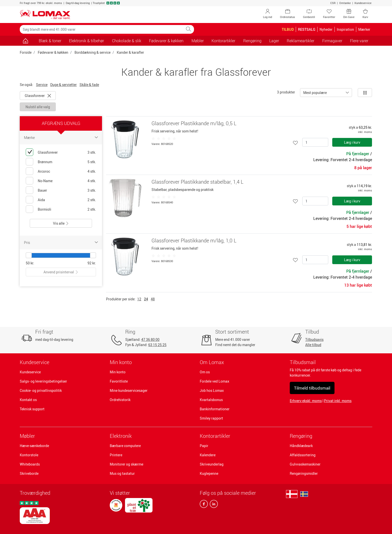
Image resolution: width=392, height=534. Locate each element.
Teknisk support (32, 409)
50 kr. (30, 263)
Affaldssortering (303, 455)
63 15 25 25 (157, 345)
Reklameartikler (300, 41)
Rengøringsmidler (304, 473)
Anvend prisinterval (61, 272)
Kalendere (208, 455)
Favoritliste (119, 381)
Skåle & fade (89, 85)
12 (139, 299)
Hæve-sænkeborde (34, 446)
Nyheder (326, 29)
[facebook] (204, 505)
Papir (204, 446)
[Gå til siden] (25, 41)
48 (153, 299)
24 (146, 299)
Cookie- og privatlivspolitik (41, 390)
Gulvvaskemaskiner (305, 464)
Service (42, 85)
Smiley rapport (211, 418)
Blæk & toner (50, 41)
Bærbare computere (125, 446)
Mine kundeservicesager (129, 390)
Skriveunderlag (212, 464)
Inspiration (345, 29)
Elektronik (121, 436)
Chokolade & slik (127, 41)
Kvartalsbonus (211, 400)
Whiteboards (30, 464)
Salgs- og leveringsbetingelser (43, 381)
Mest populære (315, 93)
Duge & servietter (63, 85)
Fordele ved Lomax (214, 381)
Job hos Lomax (212, 390)
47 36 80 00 (150, 339)
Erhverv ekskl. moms (306, 401)
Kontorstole (29, 455)
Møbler (27, 436)
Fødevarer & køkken (53, 52)
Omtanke (345, 3)
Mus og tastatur (122, 473)
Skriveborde (29, 473)
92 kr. (92, 263)
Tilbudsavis (314, 339)
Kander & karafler (130, 52)
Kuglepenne (209, 473)
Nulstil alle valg (38, 107)
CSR (333, 3)
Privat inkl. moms (338, 401)
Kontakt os (28, 400)
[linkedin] (213, 505)
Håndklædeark (301, 446)
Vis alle (61, 223)
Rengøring (301, 436)
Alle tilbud (313, 345)
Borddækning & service (92, 52)
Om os (205, 372)
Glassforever (38, 96)
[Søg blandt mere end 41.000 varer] (101, 29)
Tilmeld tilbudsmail (312, 388)
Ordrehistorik (120, 400)
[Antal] (315, 142)
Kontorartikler (215, 436)
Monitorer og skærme (126, 464)
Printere (116, 455)
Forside (26, 52)
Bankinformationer (215, 409)
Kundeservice (363, 3)
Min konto (118, 372)
